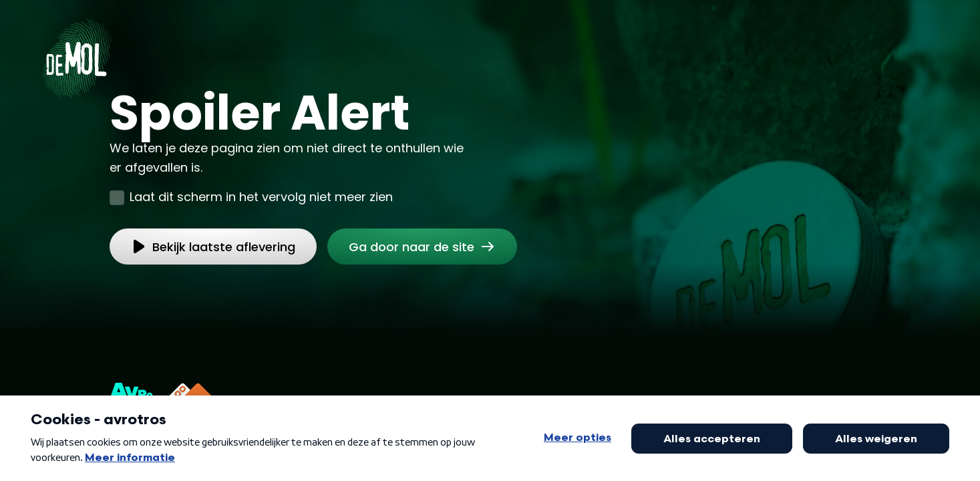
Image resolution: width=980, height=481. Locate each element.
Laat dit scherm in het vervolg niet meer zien (261, 197)
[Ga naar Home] (77, 54)
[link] (422, 247)
